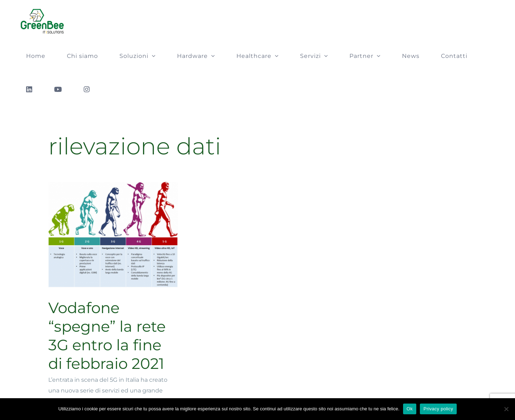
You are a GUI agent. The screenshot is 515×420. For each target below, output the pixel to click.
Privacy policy (438, 409)
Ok (410, 409)
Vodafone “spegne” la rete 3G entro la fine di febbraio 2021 (107, 336)
